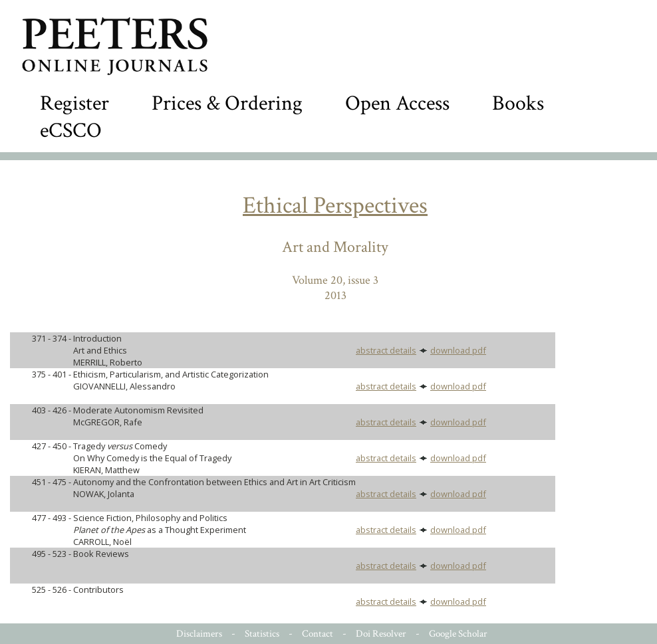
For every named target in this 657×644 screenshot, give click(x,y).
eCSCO (71, 131)
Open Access (397, 103)
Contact (318, 634)
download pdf (458, 350)
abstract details (386, 350)
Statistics (262, 634)
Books (518, 103)
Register (74, 103)
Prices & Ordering (227, 103)
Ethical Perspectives (335, 206)
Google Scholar (458, 634)
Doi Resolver (381, 634)
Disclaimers (199, 634)
